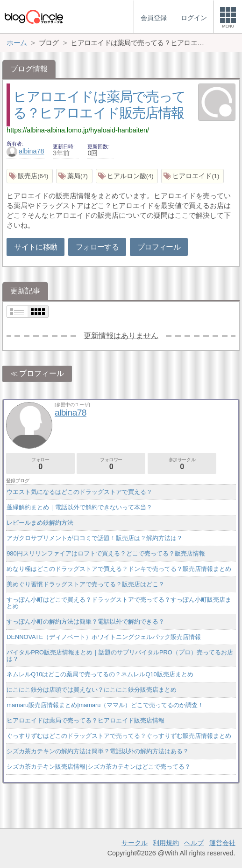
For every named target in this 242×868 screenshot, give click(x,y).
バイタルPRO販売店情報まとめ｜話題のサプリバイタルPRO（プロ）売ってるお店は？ (120, 656)
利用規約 (166, 843)
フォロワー (111, 464)
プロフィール (159, 247)
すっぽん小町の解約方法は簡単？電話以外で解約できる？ (85, 621)
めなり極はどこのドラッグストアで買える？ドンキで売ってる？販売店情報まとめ (119, 569)
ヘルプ (194, 843)
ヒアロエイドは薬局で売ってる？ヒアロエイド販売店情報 (85, 720)
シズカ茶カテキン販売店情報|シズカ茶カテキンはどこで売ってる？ (98, 767)
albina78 (25, 151)
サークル (135, 843)
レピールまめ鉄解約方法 (40, 523)
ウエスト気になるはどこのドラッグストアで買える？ (79, 492)
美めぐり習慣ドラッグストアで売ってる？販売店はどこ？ (85, 584)
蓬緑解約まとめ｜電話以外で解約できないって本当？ (79, 507)
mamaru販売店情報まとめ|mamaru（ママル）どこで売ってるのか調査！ (105, 705)
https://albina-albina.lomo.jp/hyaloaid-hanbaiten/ (78, 130)
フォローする (97, 247)
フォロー (40, 464)
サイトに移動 (36, 247)
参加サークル (182, 464)
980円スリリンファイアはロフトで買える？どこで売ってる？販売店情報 (106, 553)
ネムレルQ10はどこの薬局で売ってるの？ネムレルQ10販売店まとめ (100, 674)
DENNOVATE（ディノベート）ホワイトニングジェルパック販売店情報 (104, 637)
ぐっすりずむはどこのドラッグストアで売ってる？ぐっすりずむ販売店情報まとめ (119, 736)
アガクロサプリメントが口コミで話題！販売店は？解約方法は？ (95, 538)
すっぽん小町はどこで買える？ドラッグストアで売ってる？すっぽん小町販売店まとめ (119, 603)
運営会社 (222, 843)
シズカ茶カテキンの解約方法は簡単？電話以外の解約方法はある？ (98, 751)
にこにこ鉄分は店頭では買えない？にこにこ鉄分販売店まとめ (92, 690)
